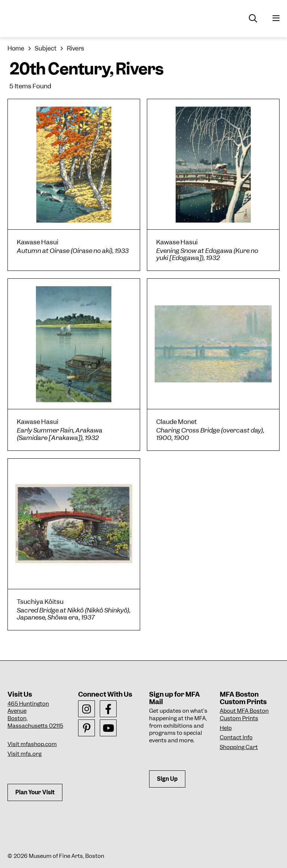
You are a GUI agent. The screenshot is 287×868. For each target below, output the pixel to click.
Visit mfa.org (24, 754)
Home (16, 48)
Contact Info (236, 737)
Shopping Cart (239, 747)
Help (226, 728)
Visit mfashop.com (32, 744)
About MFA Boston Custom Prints (244, 715)
